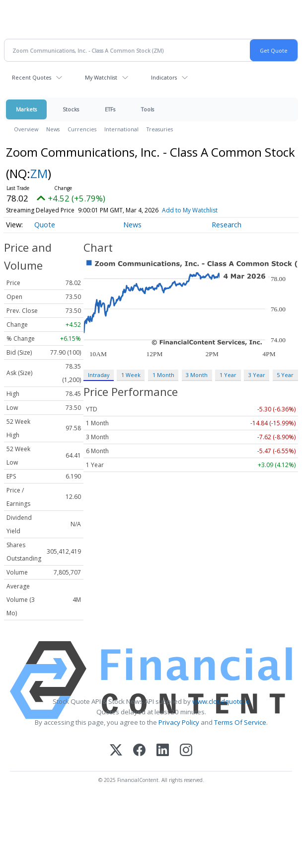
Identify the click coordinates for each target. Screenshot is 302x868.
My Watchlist (101, 77)
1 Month (163, 375)
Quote (45, 225)
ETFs (110, 109)
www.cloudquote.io (221, 701)
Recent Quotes (32, 77)
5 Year (285, 375)
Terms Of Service (240, 722)
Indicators (164, 77)
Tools (148, 109)
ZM (39, 173)
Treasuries (160, 129)
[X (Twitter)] (116, 751)
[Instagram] (186, 751)
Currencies (82, 129)
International (121, 129)
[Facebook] (139, 751)
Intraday (99, 375)
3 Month (197, 375)
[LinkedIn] (163, 751)
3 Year (257, 375)
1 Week (131, 375)
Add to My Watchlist (190, 210)
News (53, 129)
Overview (26, 129)
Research (226, 225)
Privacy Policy (179, 722)
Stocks (71, 109)
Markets (26, 109)
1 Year (228, 375)
